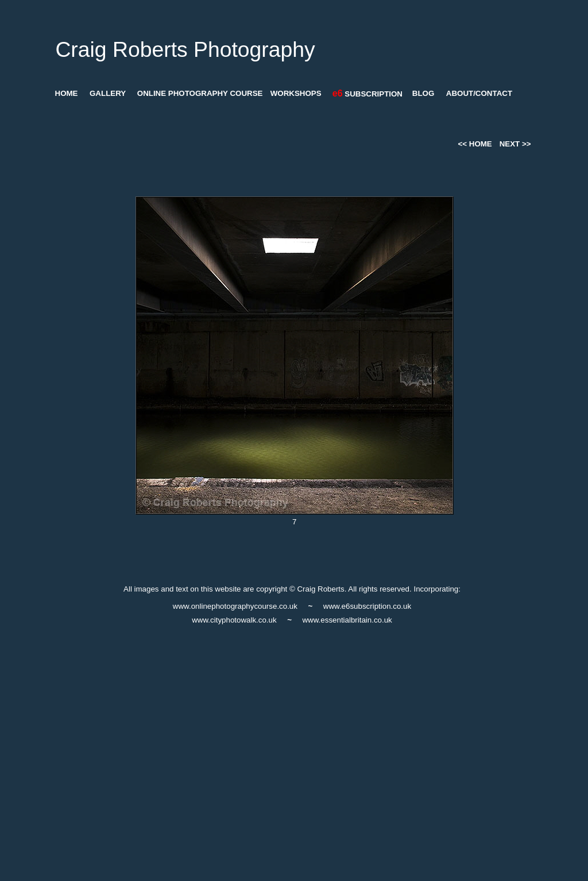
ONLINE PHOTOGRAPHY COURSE (200, 93)
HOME (67, 93)
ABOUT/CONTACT (479, 93)
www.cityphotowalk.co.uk (234, 620)
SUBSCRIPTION (367, 94)
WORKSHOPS (296, 93)
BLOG (423, 93)
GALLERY (108, 93)
